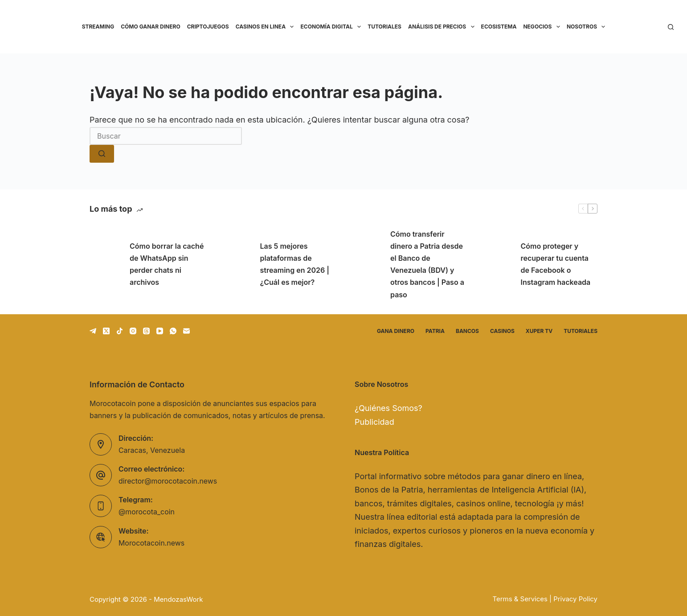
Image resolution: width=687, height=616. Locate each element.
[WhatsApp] (173, 331)
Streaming (98, 27)
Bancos (467, 331)
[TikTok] (120, 331)
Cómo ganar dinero (150, 27)
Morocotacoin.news (151, 543)
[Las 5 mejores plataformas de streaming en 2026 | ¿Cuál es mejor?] (236, 264)
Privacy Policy (575, 599)
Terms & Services (520, 599)
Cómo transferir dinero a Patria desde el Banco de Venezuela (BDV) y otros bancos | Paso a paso (427, 264)
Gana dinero (396, 331)
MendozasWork (178, 599)
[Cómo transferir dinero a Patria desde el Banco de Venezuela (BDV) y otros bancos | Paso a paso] (366, 264)
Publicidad (374, 422)
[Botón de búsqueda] (102, 154)
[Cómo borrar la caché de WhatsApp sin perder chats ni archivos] (105, 264)
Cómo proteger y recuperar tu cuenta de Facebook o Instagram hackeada (556, 264)
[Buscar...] (166, 136)
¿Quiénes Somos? (388, 408)
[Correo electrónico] (186, 331)
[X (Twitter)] (106, 331)
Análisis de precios (443, 27)
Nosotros (588, 27)
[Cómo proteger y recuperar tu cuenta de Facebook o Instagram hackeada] (496, 264)
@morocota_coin (147, 512)
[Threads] (146, 331)
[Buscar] (671, 27)
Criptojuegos (208, 27)
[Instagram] (133, 331)
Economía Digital (332, 27)
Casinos (502, 331)
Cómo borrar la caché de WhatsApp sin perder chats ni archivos (167, 264)
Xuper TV (539, 331)
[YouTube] (160, 331)
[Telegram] (93, 331)
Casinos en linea (266, 27)
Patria (435, 331)
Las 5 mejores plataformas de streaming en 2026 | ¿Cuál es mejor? (295, 264)
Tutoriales (384, 27)
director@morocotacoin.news (168, 481)
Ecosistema (499, 27)
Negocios (543, 27)
